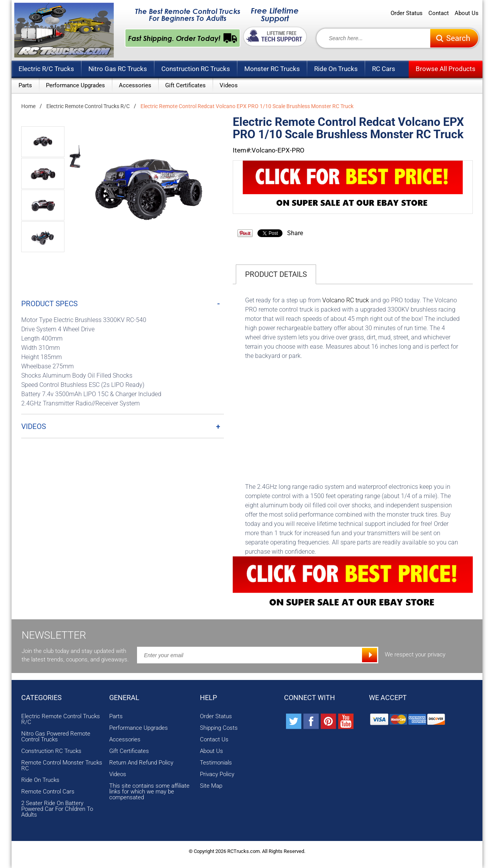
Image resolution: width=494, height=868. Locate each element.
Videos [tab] (34, 428)
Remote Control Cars (48, 792)
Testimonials (216, 763)
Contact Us (214, 740)
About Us (467, 13)
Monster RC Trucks (272, 69)
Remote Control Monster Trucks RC (62, 766)
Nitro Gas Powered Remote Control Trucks (56, 737)
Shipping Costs (219, 728)
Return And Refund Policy (141, 763)
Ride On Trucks (336, 69)
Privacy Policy (217, 774)
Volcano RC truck (346, 300)
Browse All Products (446, 69)
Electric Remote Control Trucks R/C (61, 719)
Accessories (135, 85)
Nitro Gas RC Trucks (118, 69)
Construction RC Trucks (196, 69)
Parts (25, 85)
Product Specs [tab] (49, 305)
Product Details (276, 274)
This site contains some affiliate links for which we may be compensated (149, 792)
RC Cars (384, 69)
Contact (439, 13)
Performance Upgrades (75, 85)
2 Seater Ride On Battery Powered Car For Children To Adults (57, 809)
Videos (229, 85)
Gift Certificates (185, 85)
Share (295, 233)
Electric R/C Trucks (46, 69)
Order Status (407, 13)
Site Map (211, 786)
